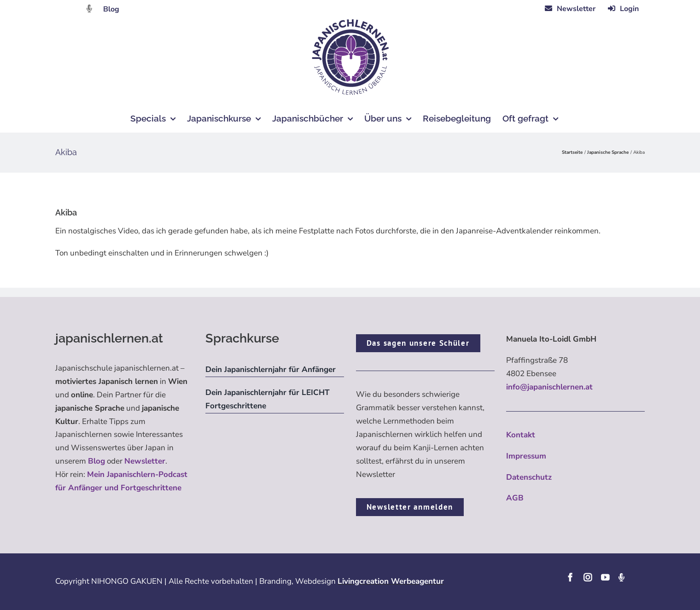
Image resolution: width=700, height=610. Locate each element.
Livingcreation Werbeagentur (391, 581)
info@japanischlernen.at (549, 387)
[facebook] (570, 577)
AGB (515, 498)
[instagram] (588, 577)
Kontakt (521, 435)
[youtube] (605, 577)
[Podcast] (621, 577)
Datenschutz (529, 477)
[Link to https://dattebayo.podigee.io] (89, 9)
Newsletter (145, 461)
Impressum (526, 456)
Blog (111, 9)
